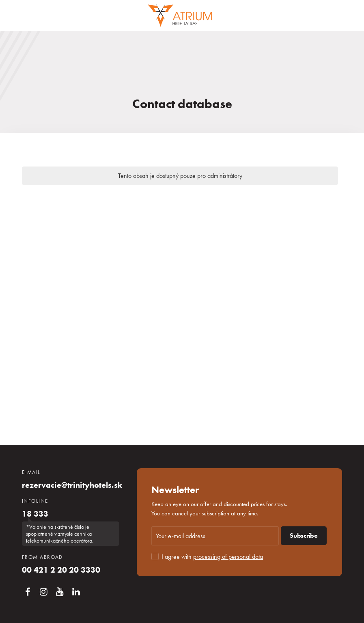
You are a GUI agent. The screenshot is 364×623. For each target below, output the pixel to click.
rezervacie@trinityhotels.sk (72, 485)
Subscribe (304, 535)
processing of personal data (228, 557)
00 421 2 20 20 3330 (61, 570)
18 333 (35, 514)
